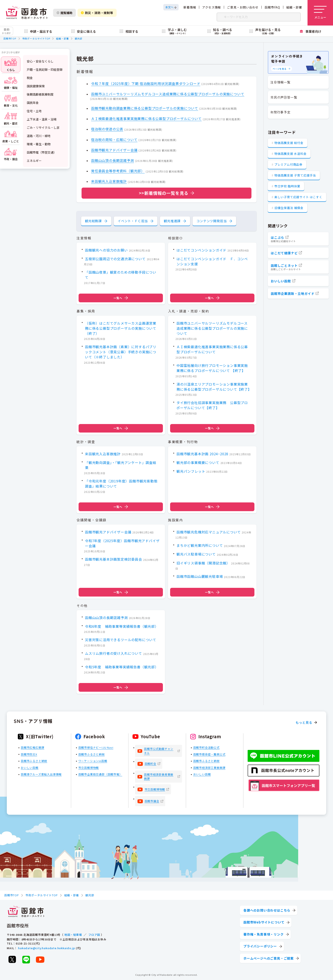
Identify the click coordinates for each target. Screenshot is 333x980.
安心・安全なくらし (40, 61)
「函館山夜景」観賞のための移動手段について (121, 275)
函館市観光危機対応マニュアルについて (209, 532)
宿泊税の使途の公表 (107, 129)
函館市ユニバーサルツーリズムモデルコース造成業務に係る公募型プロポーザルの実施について (168, 94)
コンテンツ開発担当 (212, 221)
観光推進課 (172, 221)
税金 (30, 78)
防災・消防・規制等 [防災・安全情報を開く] (97, 13)
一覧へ (121, 298)
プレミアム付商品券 (288, 164)
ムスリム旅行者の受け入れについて (114, 653)
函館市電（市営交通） (42, 152)
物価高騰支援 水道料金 (291, 154)
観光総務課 (93, 221)
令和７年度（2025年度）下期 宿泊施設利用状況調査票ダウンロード (146, 83)
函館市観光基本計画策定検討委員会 (114, 559)
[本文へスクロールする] (171, 7)
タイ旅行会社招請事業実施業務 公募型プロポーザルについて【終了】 (212, 405)
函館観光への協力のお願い (106, 250)
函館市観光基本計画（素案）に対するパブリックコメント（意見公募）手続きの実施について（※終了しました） (121, 352)
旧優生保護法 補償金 (289, 208)
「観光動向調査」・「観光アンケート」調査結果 (121, 465)
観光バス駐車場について (196, 554)
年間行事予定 (280, 112)
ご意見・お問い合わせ (243, 7)
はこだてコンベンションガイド (201, 250)
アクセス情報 (212, 7)
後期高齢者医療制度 (40, 94)
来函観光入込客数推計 (109, 181)
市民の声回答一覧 (284, 97)
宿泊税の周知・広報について (114, 140)
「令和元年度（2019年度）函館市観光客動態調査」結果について (121, 484)
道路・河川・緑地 (39, 136)
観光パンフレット (191, 471)
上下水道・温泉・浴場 (42, 119)
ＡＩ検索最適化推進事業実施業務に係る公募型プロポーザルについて (146, 119)
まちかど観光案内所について (200, 546)
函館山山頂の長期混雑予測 (113, 160)
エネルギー (34, 161)
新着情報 (190, 7)
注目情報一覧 (280, 82)
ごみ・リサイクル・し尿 (43, 127)
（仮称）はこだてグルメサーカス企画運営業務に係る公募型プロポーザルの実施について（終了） (121, 328)
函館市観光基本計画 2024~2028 (202, 454)
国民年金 (33, 103)
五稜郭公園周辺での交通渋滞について (115, 259)
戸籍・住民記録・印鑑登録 (45, 69)
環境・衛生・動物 (39, 144)
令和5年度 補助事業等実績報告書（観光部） (122, 667)
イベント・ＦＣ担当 (133, 221)
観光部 (78, 38)
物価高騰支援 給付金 (289, 143)
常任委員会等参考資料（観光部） (118, 171)
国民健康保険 (36, 86)
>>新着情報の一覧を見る (164, 193)
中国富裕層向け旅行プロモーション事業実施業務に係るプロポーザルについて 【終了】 (212, 368)
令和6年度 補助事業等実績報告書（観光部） (122, 626)
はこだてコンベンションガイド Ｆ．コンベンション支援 (212, 261)
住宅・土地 (34, 111)
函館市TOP (10, 38)
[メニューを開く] (320, 13)
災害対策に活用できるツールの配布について (121, 640)
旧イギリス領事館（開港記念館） (203, 563)
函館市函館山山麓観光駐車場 (200, 577)
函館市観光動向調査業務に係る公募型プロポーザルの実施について (145, 108)
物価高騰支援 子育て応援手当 (295, 175)
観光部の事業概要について (198, 462)
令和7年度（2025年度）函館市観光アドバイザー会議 (122, 543)
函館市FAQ (272, 7)
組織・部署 (294, 7)
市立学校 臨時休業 (287, 186)
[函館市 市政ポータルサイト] (27, 13)
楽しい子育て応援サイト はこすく (298, 197)
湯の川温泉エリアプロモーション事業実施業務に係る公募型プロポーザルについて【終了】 (214, 387)
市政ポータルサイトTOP (36, 38)
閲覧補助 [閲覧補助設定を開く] (64, 13)
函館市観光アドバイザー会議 (114, 150)
